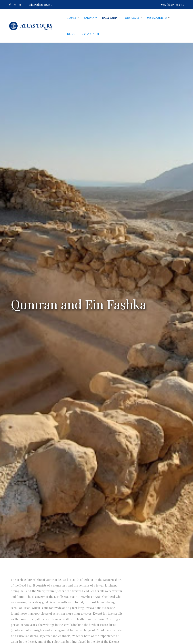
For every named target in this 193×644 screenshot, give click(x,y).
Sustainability (157, 18)
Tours (71, 18)
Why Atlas (132, 18)
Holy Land (109, 18)
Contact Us (91, 34)
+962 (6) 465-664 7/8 (172, 5)
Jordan (90, 18)
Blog (71, 34)
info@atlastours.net (40, 5)
